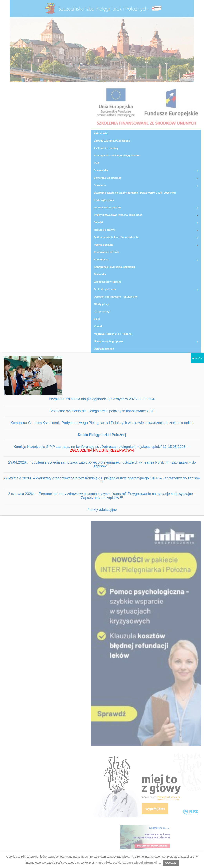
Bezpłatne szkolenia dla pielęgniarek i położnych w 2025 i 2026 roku (102, 399)
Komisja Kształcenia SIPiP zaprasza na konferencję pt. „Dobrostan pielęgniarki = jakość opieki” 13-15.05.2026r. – (102, 449)
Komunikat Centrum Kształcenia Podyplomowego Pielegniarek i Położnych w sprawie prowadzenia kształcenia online (102, 423)
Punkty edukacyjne (102, 510)
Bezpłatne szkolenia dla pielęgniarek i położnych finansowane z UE (102, 411)
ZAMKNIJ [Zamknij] (197, 358)
